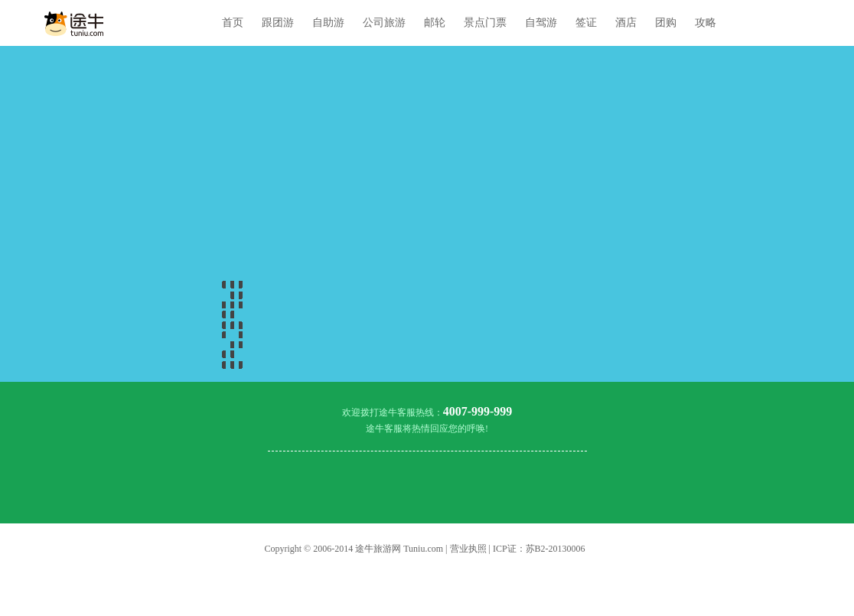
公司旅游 (384, 23)
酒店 (626, 23)
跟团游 (278, 23)
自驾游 (541, 23)
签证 (586, 23)
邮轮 (435, 23)
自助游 (328, 23)
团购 (666, 23)
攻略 (706, 23)
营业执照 (468, 549)
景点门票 (485, 23)
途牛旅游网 (378, 549)
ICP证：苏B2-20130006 (539, 549)
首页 (233, 23)
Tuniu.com (423, 549)
